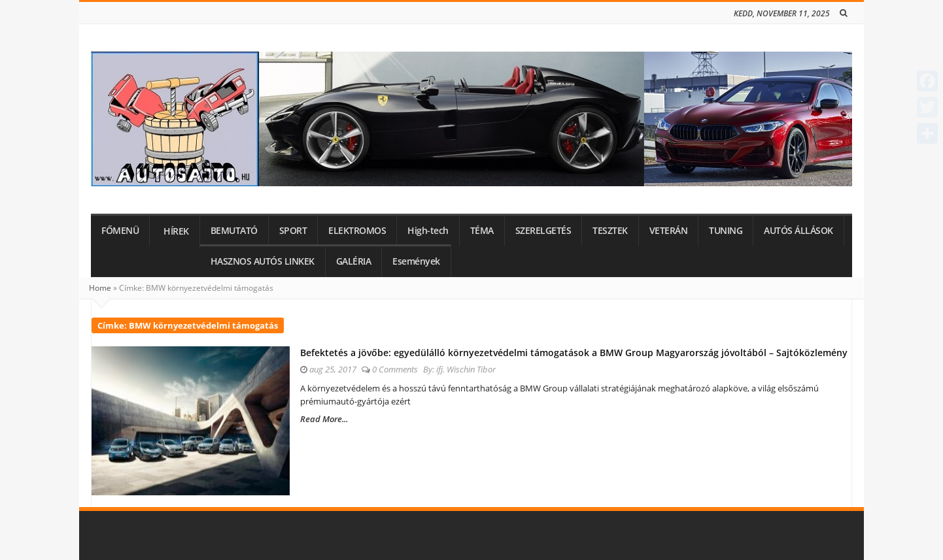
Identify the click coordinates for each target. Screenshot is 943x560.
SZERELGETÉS (543, 231)
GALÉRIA (354, 261)
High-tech (428, 231)
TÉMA (482, 231)
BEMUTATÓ (234, 231)
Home (100, 288)
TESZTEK (610, 231)
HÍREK (176, 231)
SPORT (293, 231)
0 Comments (395, 369)
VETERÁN (669, 231)
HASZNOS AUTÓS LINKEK (263, 261)
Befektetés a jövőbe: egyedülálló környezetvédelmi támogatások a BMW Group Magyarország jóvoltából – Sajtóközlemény (574, 353)
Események (416, 261)
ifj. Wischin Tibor (466, 369)
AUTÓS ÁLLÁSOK (798, 231)
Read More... (324, 419)
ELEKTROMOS (357, 231)
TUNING (726, 231)
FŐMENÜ (120, 231)
